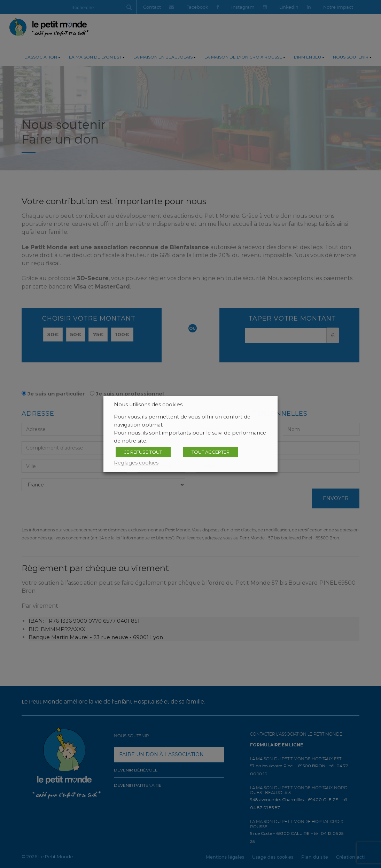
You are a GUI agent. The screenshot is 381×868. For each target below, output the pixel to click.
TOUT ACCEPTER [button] (211, 452)
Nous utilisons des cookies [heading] (148, 404)
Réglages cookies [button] (136, 462)
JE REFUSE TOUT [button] (143, 452)
